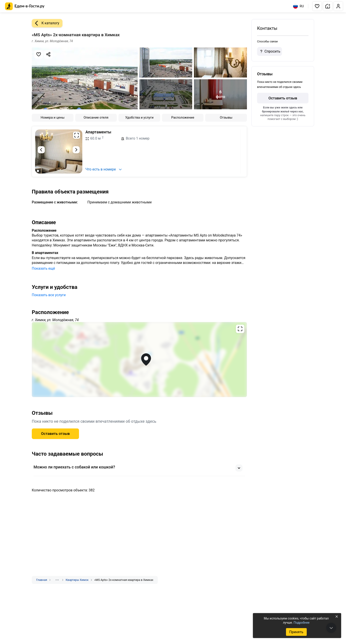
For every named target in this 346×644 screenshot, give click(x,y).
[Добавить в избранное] (39, 54)
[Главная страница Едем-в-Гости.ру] (25, 6)
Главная (42, 580)
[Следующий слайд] (76, 150)
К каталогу (45, 23)
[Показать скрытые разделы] (57, 580)
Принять (296, 632)
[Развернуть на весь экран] (77, 135)
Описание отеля (96, 117)
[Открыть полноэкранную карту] (139, 360)
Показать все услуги (49, 295)
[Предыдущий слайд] (41, 150)
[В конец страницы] (331, 628)
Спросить (269, 51)
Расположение (183, 117)
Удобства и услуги (139, 117)
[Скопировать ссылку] (48, 54)
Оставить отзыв (55, 434)
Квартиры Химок (77, 580)
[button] (317, 6)
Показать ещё (43, 268)
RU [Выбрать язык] (298, 6)
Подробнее (301, 623)
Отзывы (226, 117)
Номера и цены (53, 117)
